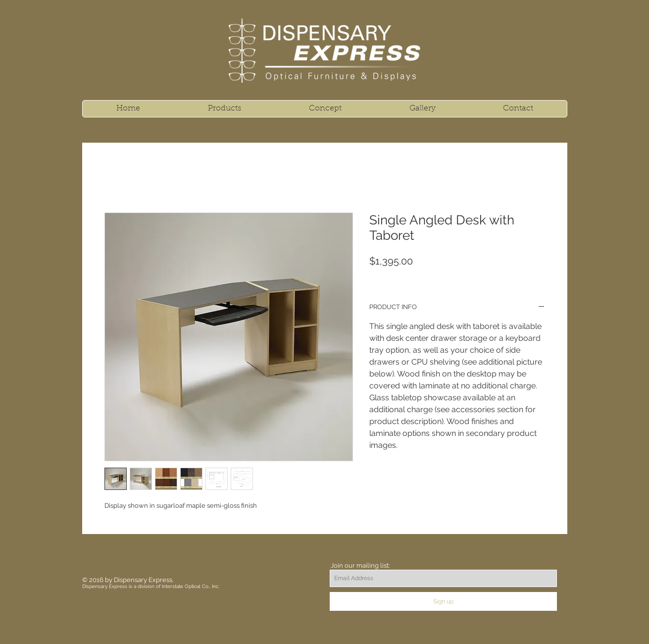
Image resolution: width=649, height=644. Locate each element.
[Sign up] (443, 601)
